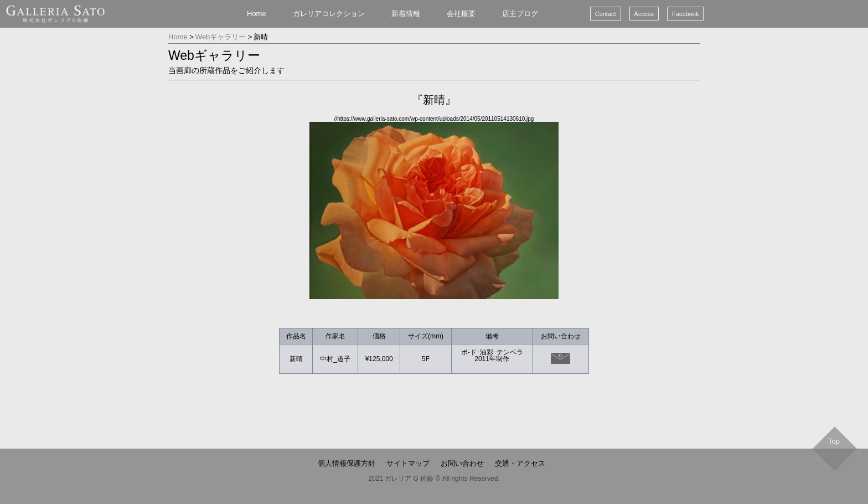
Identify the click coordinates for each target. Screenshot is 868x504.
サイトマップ (408, 463)
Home (257, 14)
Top (834, 441)
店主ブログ (520, 14)
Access (644, 14)
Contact (606, 14)
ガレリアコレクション (329, 14)
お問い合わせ (462, 463)
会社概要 (461, 14)
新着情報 (406, 14)
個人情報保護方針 (347, 463)
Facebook (685, 14)
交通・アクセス (520, 463)
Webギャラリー (221, 37)
